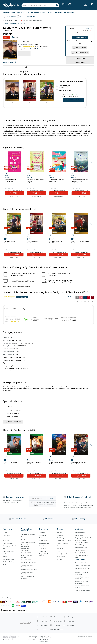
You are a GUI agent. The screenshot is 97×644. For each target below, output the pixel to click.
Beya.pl (58, 625)
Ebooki (13, 12)
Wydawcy (6, 556)
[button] (91, 163)
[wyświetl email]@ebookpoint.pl (51, 638)
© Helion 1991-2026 (8, 640)
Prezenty (42, 546)
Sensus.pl (71, 617)
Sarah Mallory (53, 464)
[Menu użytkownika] (86, 5)
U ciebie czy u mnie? (11, 180)
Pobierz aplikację (11, 16)
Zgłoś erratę (7, 363)
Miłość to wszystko (11, 462)
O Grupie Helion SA (81, 563)
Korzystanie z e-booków (28, 542)
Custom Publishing (81, 553)
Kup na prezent (81, 48)
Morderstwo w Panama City (80, 241)
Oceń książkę (43, 548)
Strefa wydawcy (80, 535)
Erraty (59, 551)
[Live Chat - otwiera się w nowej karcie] (70, 5)
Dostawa (60, 546)
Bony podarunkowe (9, 559)
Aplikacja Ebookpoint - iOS (29, 569)
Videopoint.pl (44, 625)
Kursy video (35, 12)
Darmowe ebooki (68, 12)
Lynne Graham (8, 464)
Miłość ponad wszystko (57, 462)
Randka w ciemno (65, 90)
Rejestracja (42, 535)
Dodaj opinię (22, 297)
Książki (28, 12)
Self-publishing (79, 545)
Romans (18, 371)
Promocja (7, 37)
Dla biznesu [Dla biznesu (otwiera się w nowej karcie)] (49, 519)
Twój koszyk (43, 538)
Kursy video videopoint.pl (83, 590)
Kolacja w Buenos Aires (34, 462)
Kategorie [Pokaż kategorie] (6, 12)
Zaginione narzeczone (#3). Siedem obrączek (80, 180)
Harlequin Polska (33, 44)
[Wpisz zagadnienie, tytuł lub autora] (38, 5)
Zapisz (51, 498)
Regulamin (60, 535)
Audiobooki (20, 12)
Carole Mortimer (31, 464)
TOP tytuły (6, 540)
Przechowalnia (43, 540)
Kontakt (59, 533)
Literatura (6, 368)
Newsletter (42, 551)
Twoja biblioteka (44, 543)
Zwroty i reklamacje (63, 543)
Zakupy (23, 540)
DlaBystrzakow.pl (58, 621)
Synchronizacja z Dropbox (29, 562)
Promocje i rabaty (8, 543)
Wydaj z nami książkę (81, 548)
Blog (4, 564)
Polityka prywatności (63, 538)
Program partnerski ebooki (83, 538)
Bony (21, 16)
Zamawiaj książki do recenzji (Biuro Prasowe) (82, 541)
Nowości (50, 12)
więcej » (36, 505)
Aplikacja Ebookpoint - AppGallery (28, 573)
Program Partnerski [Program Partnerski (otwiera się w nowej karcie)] (19, 519)
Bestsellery (58, 12)
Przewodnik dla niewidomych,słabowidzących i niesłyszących (26, 547)
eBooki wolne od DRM (28, 553)
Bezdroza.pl (71, 621)
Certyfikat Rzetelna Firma (83, 566)
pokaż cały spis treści (14, 422)
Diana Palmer (27, 42)
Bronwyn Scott (75, 464)
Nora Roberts (75, 183)
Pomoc (27, 287)
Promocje (43, 12)
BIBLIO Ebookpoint (81, 550)
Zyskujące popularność (10, 546)
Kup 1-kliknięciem (80, 53)
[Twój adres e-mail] (39, 498)
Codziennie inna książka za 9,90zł (13, 23)
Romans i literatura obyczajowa (19, 368)
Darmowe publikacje (9, 551)
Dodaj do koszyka (80, 37)
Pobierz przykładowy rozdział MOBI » (14, 360)
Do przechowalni (80, 62)
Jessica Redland (31, 183)
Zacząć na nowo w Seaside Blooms (35, 180)
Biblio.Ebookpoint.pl (58, 629)
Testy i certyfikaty (8, 562)
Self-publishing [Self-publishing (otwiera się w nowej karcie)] (80, 519)
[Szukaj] (57, 5)
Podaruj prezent (31, 16)
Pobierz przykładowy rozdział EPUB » (14, 357)
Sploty (44, 629)
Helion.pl (44, 617)
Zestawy (6, 554)
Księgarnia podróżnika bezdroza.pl (81, 582)
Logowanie (42, 533)
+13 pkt (16, 37)
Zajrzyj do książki (8, 63)
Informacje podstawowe (28, 534)
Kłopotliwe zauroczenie (79, 462)
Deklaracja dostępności (64, 540)
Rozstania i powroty (56, 241)
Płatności (60, 548)
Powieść (13, 371)
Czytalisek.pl (71, 625)
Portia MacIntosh (9, 181)
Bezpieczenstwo (26, 537)
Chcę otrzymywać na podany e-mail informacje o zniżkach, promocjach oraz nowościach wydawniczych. (47, 504)
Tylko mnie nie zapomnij (57, 180)
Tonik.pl (90, 636)
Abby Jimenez (53, 181)
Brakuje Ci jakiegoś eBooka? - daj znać (77, 498)
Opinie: (43, 46)
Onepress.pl (58, 617)
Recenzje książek (62, 554)
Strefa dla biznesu (80, 533)
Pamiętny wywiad (65, 86)
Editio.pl (44, 621)
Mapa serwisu (61, 556)
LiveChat (60, 559)
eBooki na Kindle (26, 560)
